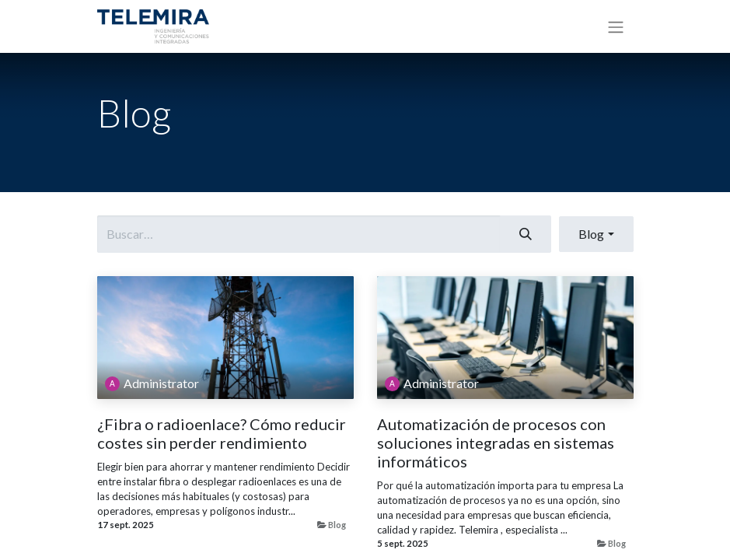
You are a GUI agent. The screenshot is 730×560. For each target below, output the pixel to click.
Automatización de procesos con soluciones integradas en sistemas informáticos (496, 443)
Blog (337, 525)
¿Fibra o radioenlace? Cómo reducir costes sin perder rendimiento (222, 433)
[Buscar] (526, 234)
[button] (596, 234)
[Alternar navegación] (616, 26)
